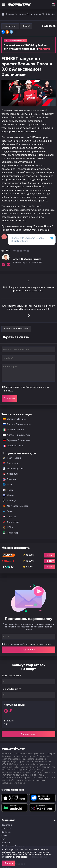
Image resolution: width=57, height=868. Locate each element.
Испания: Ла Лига (14, 419)
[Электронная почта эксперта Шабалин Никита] (8, 265)
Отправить (9, 398)
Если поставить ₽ (12, 676)
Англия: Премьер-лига (15, 435)
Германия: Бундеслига (15, 440)
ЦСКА (8, 527)
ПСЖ (7, 485)
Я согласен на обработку (27, 389)
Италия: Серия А (12, 430)
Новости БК (10, 26)
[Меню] (3, 4)
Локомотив (11, 522)
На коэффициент (11, 689)
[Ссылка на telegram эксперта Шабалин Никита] (3, 265)
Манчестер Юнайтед (16, 506)
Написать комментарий (16, 329)
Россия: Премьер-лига (15, 424)
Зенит (8, 511)
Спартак (9, 517)
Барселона (11, 463)
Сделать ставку (29, 734)
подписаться (28, 649)
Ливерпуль (11, 474)
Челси (8, 490)
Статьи (5, 836)
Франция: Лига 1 (12, 446)
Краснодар (11, 533)
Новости (6, 843)
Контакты (6, 829)
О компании (7, 825)
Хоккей (26, 26)
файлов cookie (20, 857)
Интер (8, 495)
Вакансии (6, 832)
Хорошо (9, 863)
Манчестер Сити (13, 469)
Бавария (9, 479)
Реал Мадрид (12, 458)
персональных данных (40, 644)
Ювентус (9, 501)
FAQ (3, 839)
